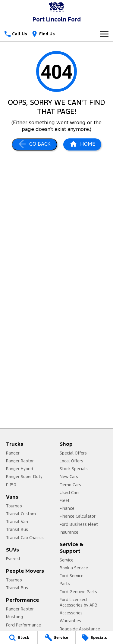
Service (67, 560)
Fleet (65, 500)
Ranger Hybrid (20, 469)
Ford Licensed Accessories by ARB (78, 602)
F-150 (11, 485)
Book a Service (74, 568)
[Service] (56, 638)
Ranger (13, 453)
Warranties (70, 621)
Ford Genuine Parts (78, 592)
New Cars (69, 477)
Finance (67, 508)
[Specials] (94, 638)
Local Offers (71, 461)
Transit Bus (17, 529)
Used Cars (70, 493)
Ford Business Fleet (79, 524)
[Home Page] (82, 144)
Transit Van (17, 522)
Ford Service (72, 576)
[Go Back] (35, 144)
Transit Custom (21, 514)
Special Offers (73, 453)
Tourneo (14, 506)
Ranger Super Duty (24, 477)
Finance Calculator (78, 516)
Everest (13, 559)
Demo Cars (70, 485)
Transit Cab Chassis (25, 538)
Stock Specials (74, 469)
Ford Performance (24, 625)
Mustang (14, 617)
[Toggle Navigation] (104, 34)
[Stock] (19, 638)
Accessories (71, 613)
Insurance (69, 532)
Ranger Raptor (20, 461)
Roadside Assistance (80, 629)
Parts (65, 584)
